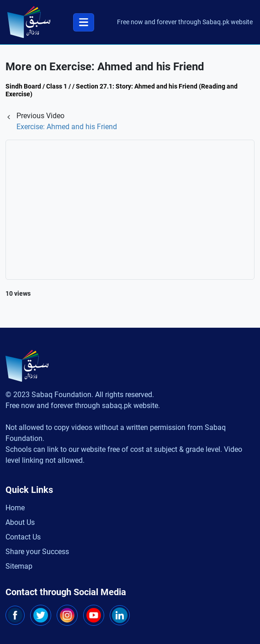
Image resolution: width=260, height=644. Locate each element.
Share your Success (37, 552)
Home (15, 508)
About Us (20, 522)
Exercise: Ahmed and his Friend (67, 127)
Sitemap (19, 566)
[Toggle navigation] (84, 22)
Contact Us (23, 537)
